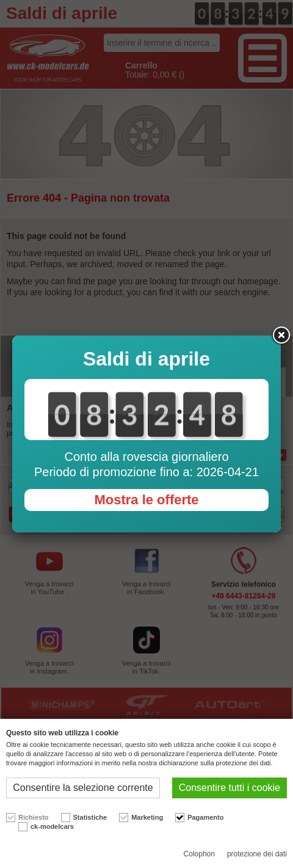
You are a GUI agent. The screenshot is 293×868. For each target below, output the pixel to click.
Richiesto (34, 817)
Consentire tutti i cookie (230, 788)
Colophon (199, 854)
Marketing (147, 817)
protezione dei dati (257, 854)
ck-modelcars (52, 826)
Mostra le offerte (146, 500)
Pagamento (205, 817)
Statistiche (90, 817)
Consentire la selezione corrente (83, 788)
